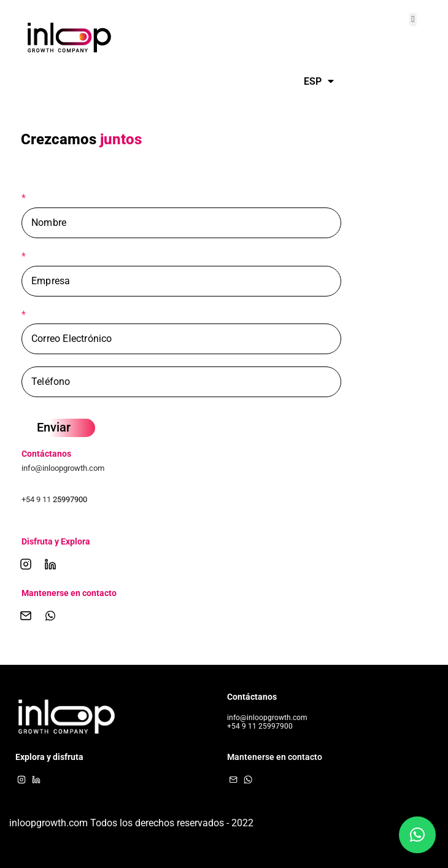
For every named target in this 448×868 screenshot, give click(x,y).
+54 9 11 (37, 499)
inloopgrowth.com (48, 823)
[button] (413, 20)
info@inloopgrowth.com (63, 468)
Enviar (54, 427)
